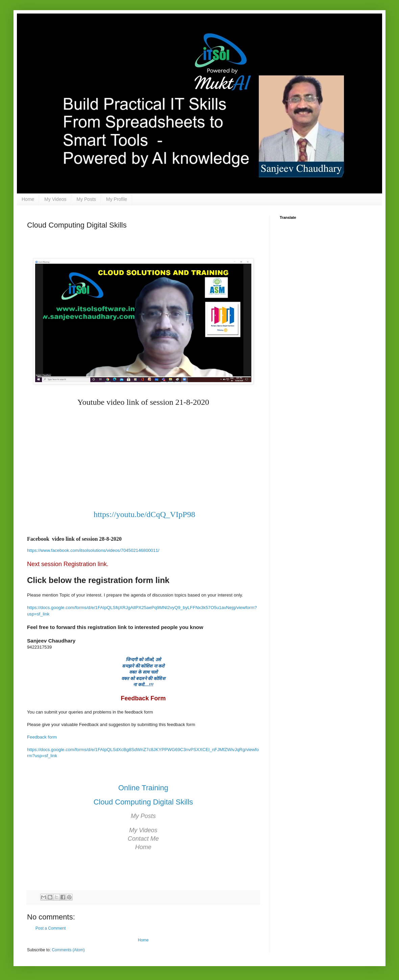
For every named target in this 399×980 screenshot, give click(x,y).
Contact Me (143, 839)
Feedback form (42, 737)
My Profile (117, 199)
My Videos (55, 199)
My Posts (86, 199)
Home (28, 199)
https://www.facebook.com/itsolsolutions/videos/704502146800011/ (93, 550)
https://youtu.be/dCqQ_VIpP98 (144, 514)
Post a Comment (51, 928)
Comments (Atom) (68, 950)
